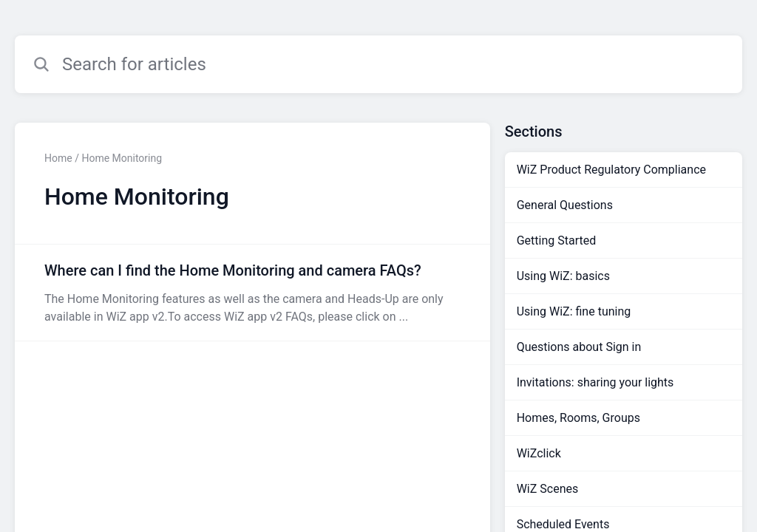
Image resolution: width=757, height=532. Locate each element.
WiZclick (539, 453)
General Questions (565, 205)
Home (58, 158)
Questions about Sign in (579, 347)
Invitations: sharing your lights (595, 382)
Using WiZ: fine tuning (574, 311)
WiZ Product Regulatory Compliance (611, 170)
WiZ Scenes (548, 489)
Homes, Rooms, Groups (578, 418)
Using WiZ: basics (563, 276)
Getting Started (557, 241)
